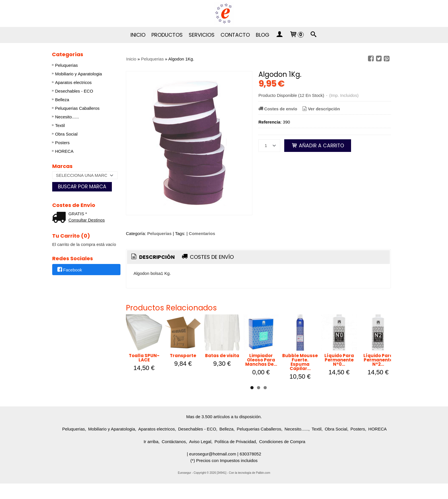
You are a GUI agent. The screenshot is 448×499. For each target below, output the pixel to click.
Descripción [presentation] (152, 257)
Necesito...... (67, 117)
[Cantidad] (269, 146)
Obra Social (66, 134)
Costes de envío (277, 109)
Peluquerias (66, 65)
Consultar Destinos (86, 220)
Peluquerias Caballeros (77, 108)
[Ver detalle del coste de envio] (60, 218)
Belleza (62, 100)
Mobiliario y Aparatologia (78, 74)
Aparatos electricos (73, 82)
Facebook (69, 270)
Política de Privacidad (235, 457)
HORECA (64, 151)
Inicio (138, 35)
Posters (62, 143)
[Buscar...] (314, 35)
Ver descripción (321, 109)
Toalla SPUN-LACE (156, 380)
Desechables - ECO (74, 91)
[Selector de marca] (85, 175)
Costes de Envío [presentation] (207, 257)
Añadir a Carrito (318, 146)
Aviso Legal (200, 457)
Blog (263, 35)
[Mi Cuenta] (279, 35)
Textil (60, 125)
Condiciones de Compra (282, 457)
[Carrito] (296, 35)
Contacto (235, 35)
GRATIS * (78, 214)
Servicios (202, 35)
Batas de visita (282, 380)
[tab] (152, 257)
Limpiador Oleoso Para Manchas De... (345, 382)
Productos (167, 35)
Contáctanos (174, 457)
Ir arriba (151, 457)
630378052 (250, 469)
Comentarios (202, 233)
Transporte (219, 380)
